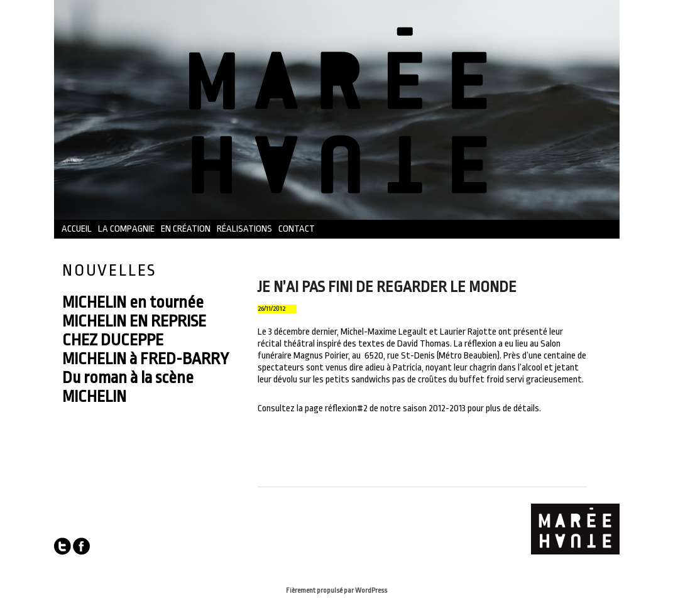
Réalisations (244, 229)
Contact (297, 229)
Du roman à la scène (128, 377)
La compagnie (126, 229)
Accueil (77, 229)
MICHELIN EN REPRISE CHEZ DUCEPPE (134, 330)
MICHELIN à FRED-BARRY (145, 359)
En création (186, 229)
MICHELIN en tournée (133, 302)
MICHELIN (94, 396)
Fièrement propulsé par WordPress (336, 591)
